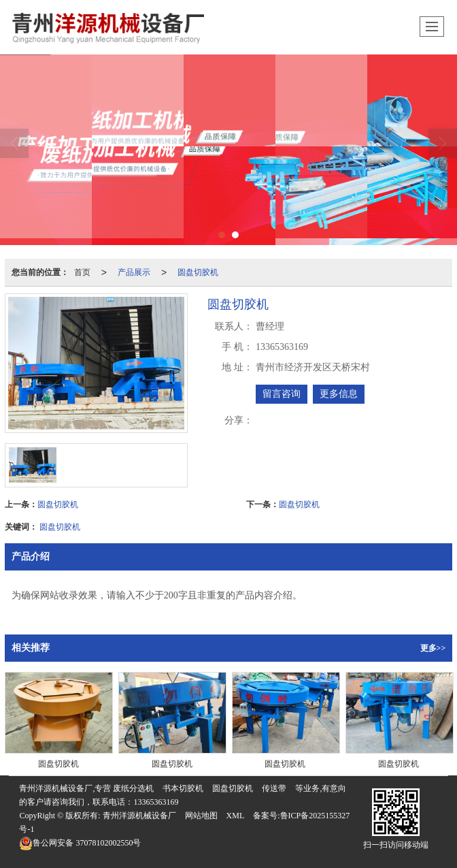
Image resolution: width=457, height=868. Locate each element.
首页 (82, 272)
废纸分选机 (133, 788)
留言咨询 (282, 394)
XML (236, 816)
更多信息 (339, 394)
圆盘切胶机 (198, 272)
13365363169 (156, 802)
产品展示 (134, 272)
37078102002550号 (80, 843)
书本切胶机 (183, 788)
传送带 (274, 788)
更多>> (433, 648)
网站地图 (201, 816)
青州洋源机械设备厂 (139, 816)
